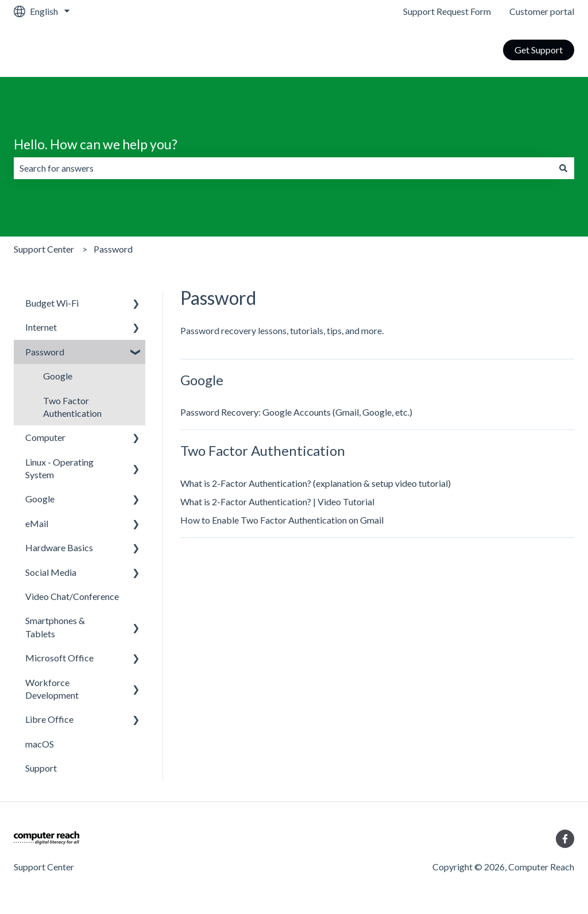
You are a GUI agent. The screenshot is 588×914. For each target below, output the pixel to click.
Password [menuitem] (45, 352)
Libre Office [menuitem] (49, 719)
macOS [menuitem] (40, 744)
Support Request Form (447, 11)
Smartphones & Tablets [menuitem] (55, 627)
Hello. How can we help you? (96, 144)
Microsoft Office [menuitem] (59, 658)
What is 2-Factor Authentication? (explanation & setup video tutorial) (316, 483)
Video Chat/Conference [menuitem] (72, 596)
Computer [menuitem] (45, 437)
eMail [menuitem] (37, 523)
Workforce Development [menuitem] (52, 689)
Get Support (539, 50)
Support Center (44, 249)
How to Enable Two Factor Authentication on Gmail (282, 520)
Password (113, 249)
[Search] (563, 168)
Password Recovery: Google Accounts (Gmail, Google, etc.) (296, 412)
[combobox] (283, 168)
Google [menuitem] (58, 376)
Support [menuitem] (41, 768)
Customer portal (542, 11)
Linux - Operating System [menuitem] (59, 468)
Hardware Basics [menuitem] (59, 547)
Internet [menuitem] (41, 327)
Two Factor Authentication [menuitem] (72, 407)
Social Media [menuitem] (51, 572)
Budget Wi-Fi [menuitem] (52, 303)
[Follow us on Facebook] (565, 839)
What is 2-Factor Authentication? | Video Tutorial (277, 501)
